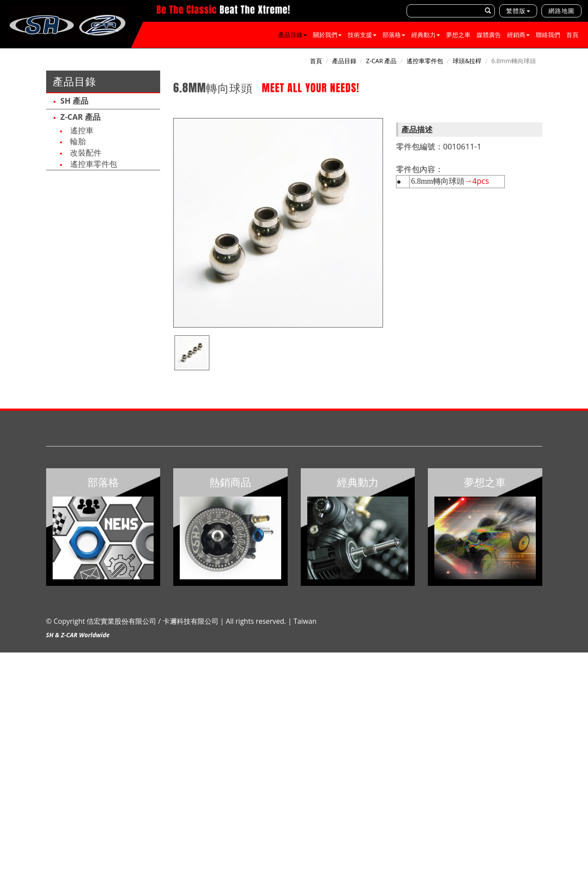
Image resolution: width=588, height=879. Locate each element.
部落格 (394, 35)
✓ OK (231, 874)
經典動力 (426, 35)
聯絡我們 (548, 35)
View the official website (72, 735)
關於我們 (327, 35)
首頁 (572, 35)
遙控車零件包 (94, 164)
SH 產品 (74, 101)
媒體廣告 (489, 35)
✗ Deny (11, 683)
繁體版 (516, 11)
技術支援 (362, 35)
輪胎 (78, 141)
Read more (18, 735)
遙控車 (82, 130)
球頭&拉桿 (467, 61)
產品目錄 (292, 35)
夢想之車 (458, 35)
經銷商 (518, 35)
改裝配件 (86, 152)
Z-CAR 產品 (81, 117)
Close (8, 657)
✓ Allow (11, 674)
